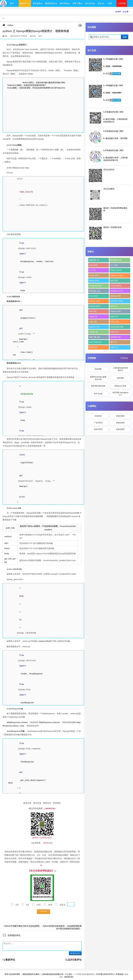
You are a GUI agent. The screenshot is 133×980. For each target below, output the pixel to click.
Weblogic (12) (95, 291)
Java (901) (93, 265)
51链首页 (98, 416)
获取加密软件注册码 (31, 974)
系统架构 (38, 3)
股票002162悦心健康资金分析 (98, 378)
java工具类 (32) (95, 342)
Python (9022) (116, 270)
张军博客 (98, 369)
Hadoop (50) (115, 311)
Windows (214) (116, 291)
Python (10, 25)
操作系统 (65, 3)
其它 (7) (114, 342)
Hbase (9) (93, 316)
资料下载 (77, 3)
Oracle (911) (94, 275)
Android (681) (95, 306)
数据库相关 (51, 3)
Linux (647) (94, 296)
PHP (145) (115, 322)
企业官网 (122, 3)
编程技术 (25, 3)
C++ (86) (114, 265)
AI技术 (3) (114, 347)
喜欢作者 (43, 912)
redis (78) (93, 322)
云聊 (110, 3)
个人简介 (69, 974)
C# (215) (93, 270)
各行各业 (90, 3)
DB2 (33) (114, 281)
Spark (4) (114, 316)
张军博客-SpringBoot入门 (120, 394)
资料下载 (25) (95, 337)
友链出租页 (120, 423)
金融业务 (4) (94, 260)
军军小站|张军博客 (12, 974)
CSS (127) (115, 332)
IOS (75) (114, 306)
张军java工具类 (120, 386)
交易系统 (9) (115, 337)
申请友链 (124, 358)
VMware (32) (116, 296)
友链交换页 (120, 429)
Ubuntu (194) (94, 301)
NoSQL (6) (93, 332)
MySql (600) (94, 281)
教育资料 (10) (116, 260)
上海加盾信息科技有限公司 (120, 369)
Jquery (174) (94, 327)
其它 (101, 3)
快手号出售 (98, 394)
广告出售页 (98, 423)
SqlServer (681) (117, 275)
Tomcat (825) (116, 286)
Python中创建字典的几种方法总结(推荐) (22, 926)
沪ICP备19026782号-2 (105, 974)
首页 (12, 3)
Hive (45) (93, 311)
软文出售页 (98, 429)
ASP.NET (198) (117, 301)
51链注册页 (120, 416)
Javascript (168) (117, 327)
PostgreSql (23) (95, 286)
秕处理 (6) (93, 347)
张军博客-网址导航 (98, 386)
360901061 (69, 977)
